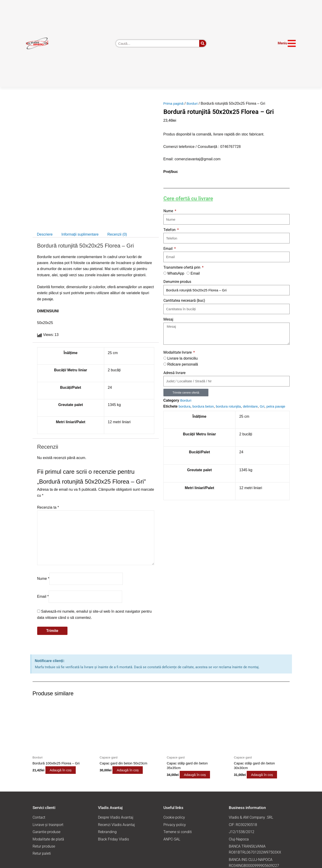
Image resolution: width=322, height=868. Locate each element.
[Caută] (203, 43)
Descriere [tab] (45, 234)
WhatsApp (176, 273)
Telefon (170, 230)
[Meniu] (292, 43)
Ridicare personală (183, 364)
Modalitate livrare (178, 352)
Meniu (282, 43)
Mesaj (168, 319)
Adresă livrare (174, 373)
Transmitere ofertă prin (182, 267)
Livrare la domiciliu (183, 358)
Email (43, 596)
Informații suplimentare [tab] (80, 234)
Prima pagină (174, 103)
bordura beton (205, 406)
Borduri (194, 103)
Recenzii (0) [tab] (117, 234)
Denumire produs (177, 282)
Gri (267, 406)
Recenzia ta (48, 507)
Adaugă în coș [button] (66, 771)
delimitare (255, 406)
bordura (185, 406)
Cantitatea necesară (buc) (184, 300)
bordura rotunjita (232, 406)
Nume (43, 579)
